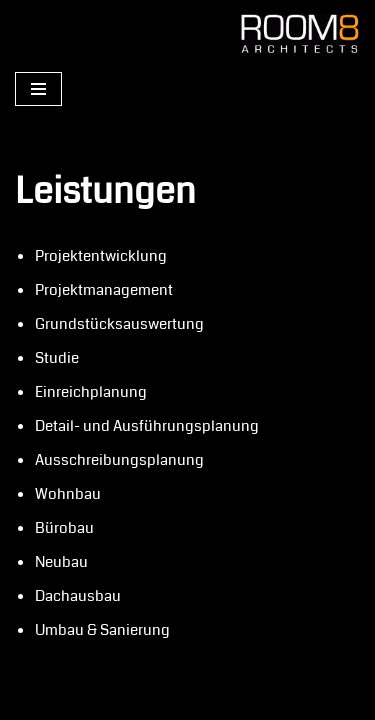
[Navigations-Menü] (38, 89)
